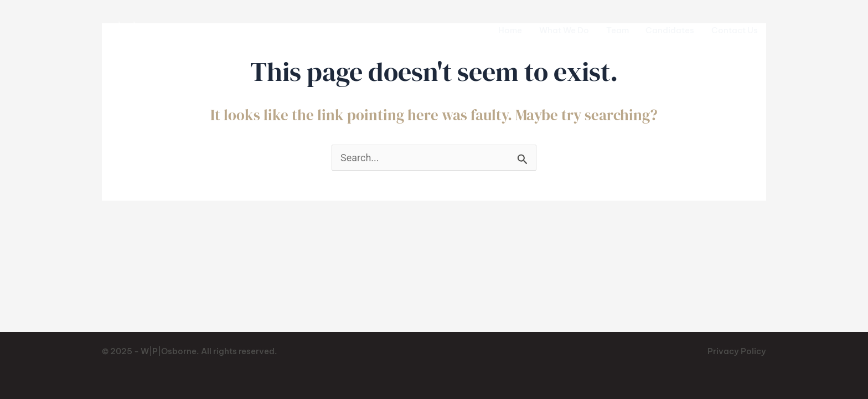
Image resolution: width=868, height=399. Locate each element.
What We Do (564, 30)
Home (510, 30)
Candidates (670, 30)
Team (618, 30)
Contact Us (735, 30)
